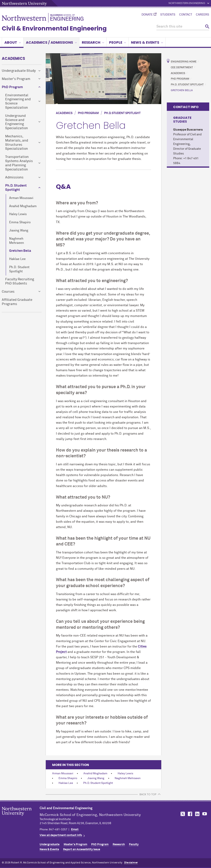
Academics (13, 59)
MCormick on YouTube (205, 814)
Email (75, 830)
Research (93, 42)
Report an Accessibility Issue (82, 849)
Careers (203, 15)
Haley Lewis (18, 214)
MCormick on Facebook (190, 814)
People (118, 42)
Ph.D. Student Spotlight (16, 188)
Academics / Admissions (51, 42)
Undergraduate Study (19, 71)
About (13, 42)
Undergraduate (50, 844)
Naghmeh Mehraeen (17, 241)
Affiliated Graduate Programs (17, 302)
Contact (186, 15)
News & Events (147, 42)
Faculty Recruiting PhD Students (20, 281)
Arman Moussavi (21, 198)
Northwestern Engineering (187, 3)
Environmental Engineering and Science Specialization (18, 102)
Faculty (134, 844)
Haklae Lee (17, 259)
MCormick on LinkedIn (197, 814)
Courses (8, 292)
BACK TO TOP (148, 794)
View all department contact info (61, 835)
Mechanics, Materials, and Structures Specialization (17, 143)
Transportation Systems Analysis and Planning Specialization (19, 163)
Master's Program (16, 79)
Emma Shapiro (20, 222)
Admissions (14, 178)
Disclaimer (131, 863)
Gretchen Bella (20, 251)
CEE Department (182, 67)
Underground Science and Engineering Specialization (17, 122)
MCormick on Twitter (182, 814)
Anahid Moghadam (23, 206)
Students (168, 15)
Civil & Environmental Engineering (54, 29)
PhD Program (12, 87)
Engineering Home (184, 62)
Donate (147, 15)
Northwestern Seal (21, 818)
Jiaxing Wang (19, 231)
